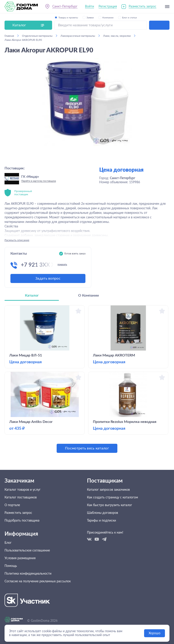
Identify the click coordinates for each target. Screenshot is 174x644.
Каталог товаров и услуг (23, 490)
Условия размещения (20, 558)
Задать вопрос (48, 278)
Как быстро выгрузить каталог (110, 505)
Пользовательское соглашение (27, 551)
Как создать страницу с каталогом (112, 498)
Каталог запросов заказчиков (108, 490)
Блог (8, 543)
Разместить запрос (143, 7)
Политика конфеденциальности (28, 574)
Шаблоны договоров (103, 513)
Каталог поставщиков (21, 498)
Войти (89, 7)
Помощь (11, 566)
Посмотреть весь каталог (87, 448)
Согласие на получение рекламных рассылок (38, 581)
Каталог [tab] (32, 295)
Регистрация (108, 7)
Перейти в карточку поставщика (39, 181)
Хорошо (155, 633)
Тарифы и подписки (101, 521)
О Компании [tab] (88, 295)
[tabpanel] (87, 379)
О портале (12, 505)
